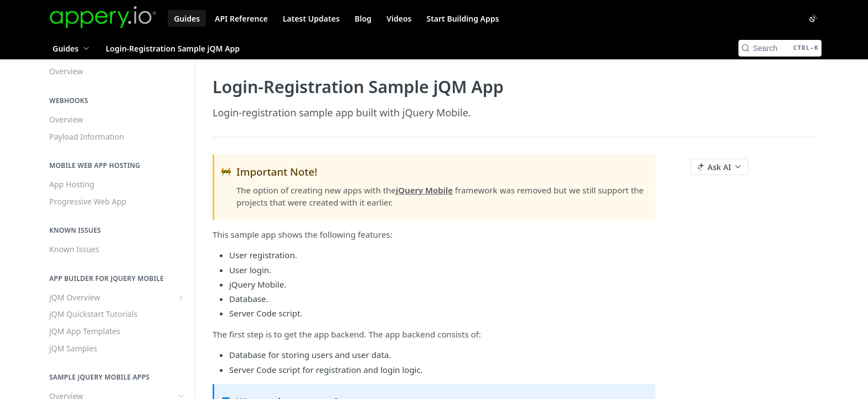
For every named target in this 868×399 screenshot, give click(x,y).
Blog (363, 19)
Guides (187, 19)
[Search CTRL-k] (780, 48)
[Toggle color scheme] (813, 18)
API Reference (241, 19)
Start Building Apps (463, 19)
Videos (399, 19)
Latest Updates (311, 19)
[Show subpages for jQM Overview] (181, 298)
